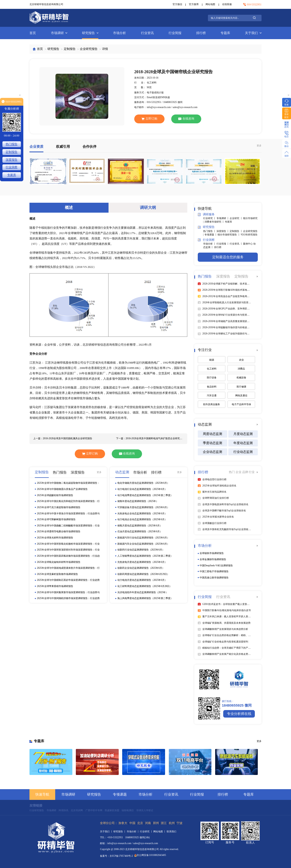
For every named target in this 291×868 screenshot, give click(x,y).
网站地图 (210, 4)
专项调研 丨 (223, 218)
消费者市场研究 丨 (215, 222)
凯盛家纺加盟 (112, 810)
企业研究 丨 (236, 218)
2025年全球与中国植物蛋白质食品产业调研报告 (62, 489)
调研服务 (206, 214)
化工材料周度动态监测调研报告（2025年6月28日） (145, 586)
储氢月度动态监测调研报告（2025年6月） (140, 526)
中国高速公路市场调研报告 (214, 578)
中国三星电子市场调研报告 (214, 571)
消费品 (241, 369)
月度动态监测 (243, 434)
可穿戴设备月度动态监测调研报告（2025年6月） (143, 507)
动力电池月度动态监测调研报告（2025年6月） (142, 580)
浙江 (164, 823)
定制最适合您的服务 (228, 257)
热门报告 (12, 144)
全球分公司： (109, 823)
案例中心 (248, 244)
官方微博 (194, 4)
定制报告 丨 (236, 231)
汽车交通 (212, 396)
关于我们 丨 (107, 832)
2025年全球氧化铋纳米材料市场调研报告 (59, 562)
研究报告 (90, 33)
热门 (232, 472)
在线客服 (227, 4)
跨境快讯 (64, 810)
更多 (259, 146)
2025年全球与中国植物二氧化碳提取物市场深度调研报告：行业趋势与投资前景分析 (68, 483)
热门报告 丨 (210, 231)
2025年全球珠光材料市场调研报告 (55, 538)
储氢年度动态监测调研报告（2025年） (138, 501)
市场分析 (120, 33)
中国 (132, 823)
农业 (241, 360)
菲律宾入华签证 (145, 810)
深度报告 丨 (223, 231)
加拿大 (123, 823)
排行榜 (201, 33)
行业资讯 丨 (236, 244)
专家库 (228, 222)
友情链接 (36, 806)
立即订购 (149, 119)
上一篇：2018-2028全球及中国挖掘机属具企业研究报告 (63, 438)
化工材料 (212, 369)
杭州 (172, 823)
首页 (33, 33)
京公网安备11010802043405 (150, 855)
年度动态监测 (243, 443)
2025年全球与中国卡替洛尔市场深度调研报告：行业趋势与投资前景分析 (68, 514)
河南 (148, 823)
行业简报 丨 (223, 244)
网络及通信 (241, 396)
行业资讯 (147, 33)
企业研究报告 (89, 49)
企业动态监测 (212, 452)
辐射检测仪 (128, 810)
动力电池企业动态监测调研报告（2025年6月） (142, 519)
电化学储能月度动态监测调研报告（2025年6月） (143, 483)
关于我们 (253, 33)
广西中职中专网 (94, 810)
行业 (252, 472)
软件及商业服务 (212, 404)
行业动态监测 (243, 452)
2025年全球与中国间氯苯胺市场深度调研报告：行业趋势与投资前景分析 (68, 593)
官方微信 (177, 4)
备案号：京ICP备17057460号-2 (116, 856)
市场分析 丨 (210, 244)
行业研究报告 (37, 810)
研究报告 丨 (120, 832)
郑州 (156, 823)
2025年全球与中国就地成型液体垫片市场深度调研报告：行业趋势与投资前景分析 (68, 568)
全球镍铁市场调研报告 (212, 553)
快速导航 (42, 794)
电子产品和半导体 (241, 404)
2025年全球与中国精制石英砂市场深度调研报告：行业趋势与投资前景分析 (68, 580)
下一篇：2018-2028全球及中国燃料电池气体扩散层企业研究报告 (150, 438)
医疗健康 (241, 387)
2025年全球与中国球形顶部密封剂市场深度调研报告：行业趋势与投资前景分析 (68, 550)
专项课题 (120, 794)
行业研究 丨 (210, 218)
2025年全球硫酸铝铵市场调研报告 (55, 495)
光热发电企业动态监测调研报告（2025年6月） (142, 514)
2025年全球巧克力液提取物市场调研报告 (59, 507)
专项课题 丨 (211, 235)
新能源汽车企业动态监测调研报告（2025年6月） (143, 544)
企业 (239, 472)
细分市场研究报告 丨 (229, 235)
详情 (105, 49)
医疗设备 (212, 378)
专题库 (225, 33)
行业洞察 (206, 240)
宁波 (180, 823)
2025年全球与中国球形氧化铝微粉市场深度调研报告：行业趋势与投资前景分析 (68, 544)
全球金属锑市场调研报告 (213, 559)
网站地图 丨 (160, 832)
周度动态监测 (212, 434)
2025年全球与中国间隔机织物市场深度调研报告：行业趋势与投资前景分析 (68, 599)
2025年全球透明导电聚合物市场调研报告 (59, 531)
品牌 (246, 472)
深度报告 (12, 160)
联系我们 (171, 832)
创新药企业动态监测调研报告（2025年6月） (141, 568)
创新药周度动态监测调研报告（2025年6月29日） (143, 574)
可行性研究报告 (249, 235)
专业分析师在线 (239, 714)
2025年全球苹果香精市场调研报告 (55, 586)
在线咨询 (186, 119)
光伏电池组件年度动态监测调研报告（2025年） (143, 592)
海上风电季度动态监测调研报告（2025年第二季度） (145, 598)
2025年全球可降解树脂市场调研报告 (56, 519)
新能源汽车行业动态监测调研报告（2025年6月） (143, 538)
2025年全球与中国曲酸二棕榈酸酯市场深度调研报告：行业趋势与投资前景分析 (68, 526)
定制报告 (70, 49)
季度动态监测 (212, 443)
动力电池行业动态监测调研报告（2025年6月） (142, 489)
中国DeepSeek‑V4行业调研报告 (216, 566)
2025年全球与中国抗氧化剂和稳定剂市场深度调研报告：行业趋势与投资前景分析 (68, 501)
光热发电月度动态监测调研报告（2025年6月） (142, 562)
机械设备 (241, 378)
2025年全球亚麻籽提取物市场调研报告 (58, 574)
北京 (140, 823)
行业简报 (175, 33)
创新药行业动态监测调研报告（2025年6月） (141, 550)
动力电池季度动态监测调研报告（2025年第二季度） (145, 495)
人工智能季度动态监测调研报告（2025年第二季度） (145, 556)
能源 (212, 360)
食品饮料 (212, 387)
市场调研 (59, 33)
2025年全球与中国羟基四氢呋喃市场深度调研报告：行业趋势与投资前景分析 (68, 556)
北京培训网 (77, 810)
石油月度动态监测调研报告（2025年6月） (140, 531)
